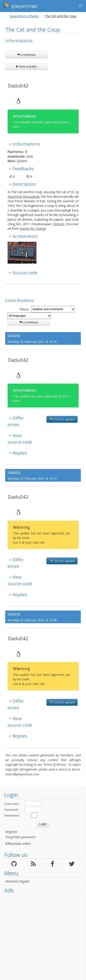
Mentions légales (18, 881)
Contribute (26, 55)
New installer (26, 66)
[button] (80, 6)
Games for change (33, 229)
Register (11, 832)
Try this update (62, 419)
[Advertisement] (41, 937)
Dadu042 (18, 86)
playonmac (20, 5)
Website (59, 224)
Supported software (24, 16)
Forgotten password (20, 837)
